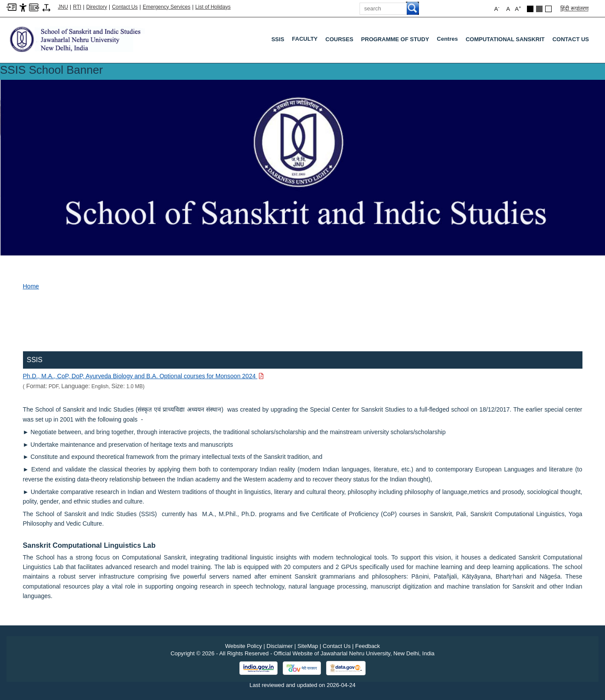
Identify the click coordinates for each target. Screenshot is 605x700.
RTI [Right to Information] (77, 7)
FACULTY (306, 41)
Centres (449, 41)
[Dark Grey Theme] (539, 9)
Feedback (368, 646)
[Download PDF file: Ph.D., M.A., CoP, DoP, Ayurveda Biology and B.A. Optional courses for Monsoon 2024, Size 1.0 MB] (144, 376)
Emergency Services (167, 7)
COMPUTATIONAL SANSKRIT (505, 39)
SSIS (278, 39)
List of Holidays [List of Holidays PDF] (213, 7)
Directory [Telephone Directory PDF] (97, 7)
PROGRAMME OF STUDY (395, 39)
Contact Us (125, 7)
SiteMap (308, 646)
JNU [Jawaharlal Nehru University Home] (63, 7)
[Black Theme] (530, 9)
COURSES (339, 39)
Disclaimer (280, 646)
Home (31, 286)
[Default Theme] (548, 9)
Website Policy (244, 646)
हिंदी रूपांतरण (574, 8)
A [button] (518, 8)
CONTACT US (571, 39)
